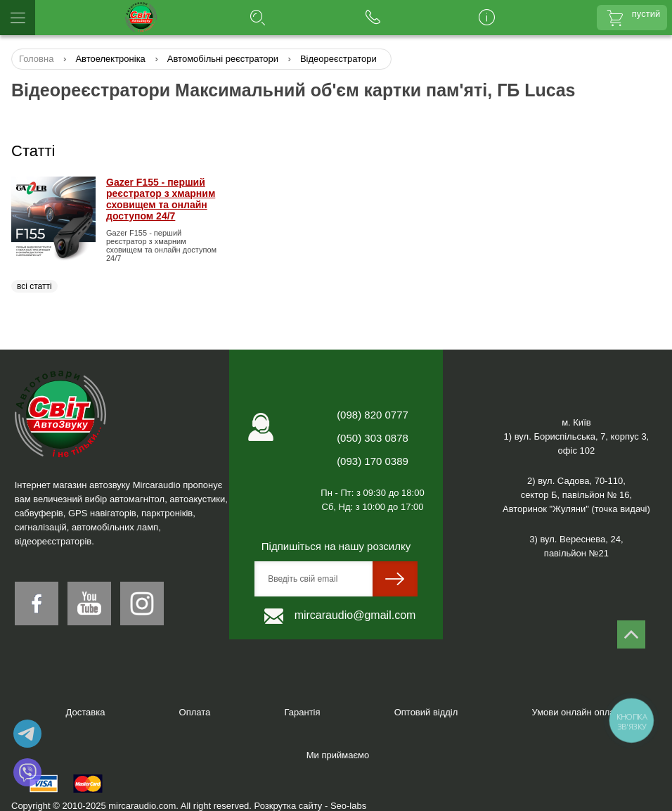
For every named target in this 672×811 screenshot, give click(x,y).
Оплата (195, 712)
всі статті (34, 286)
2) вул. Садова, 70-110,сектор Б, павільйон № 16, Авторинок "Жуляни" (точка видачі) (576, 495)
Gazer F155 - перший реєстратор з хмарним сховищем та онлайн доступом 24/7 (161, 199)
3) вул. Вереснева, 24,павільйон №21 (576, 546)
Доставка (86, 712)
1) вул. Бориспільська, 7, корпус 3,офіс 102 (577, 443)
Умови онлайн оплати (578, 712)
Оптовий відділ (426, 712)
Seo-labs (348, 806)
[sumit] (395, 579)
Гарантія (302, 712)
